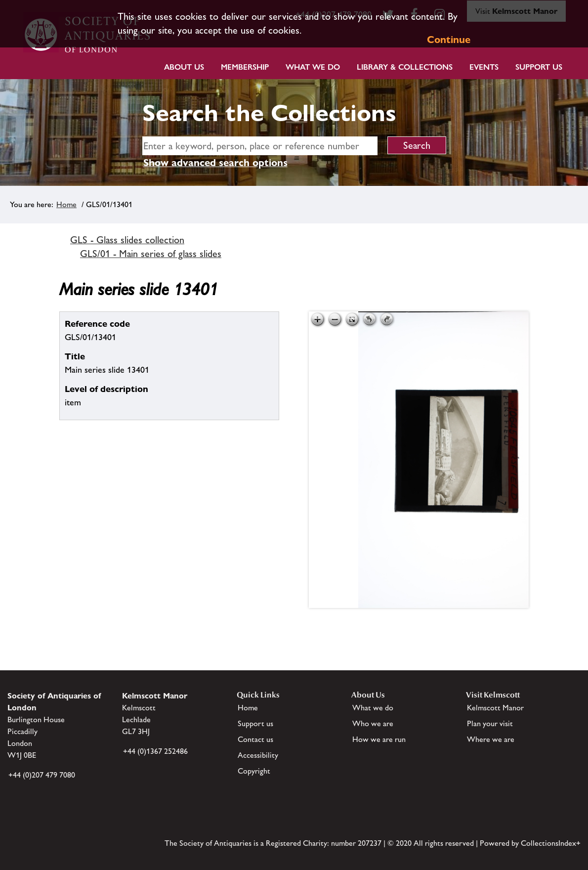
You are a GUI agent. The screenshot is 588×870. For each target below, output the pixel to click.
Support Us (539, 67)
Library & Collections (405, 67)
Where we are (491, 739)
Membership (245, 67)
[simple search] (260, 146)
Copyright (254, 771)
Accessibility (258, 755)
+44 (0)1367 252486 (155, 751)
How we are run (379, 739)
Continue (449, 40)
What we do (313, 67)
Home (66, 204)
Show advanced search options (215, 163)
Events (484, 67)
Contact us (255, 739)
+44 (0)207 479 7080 (42, 775)
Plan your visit (490, 723)
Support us (255, 723)
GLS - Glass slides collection (127, 240)
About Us (184, 67)
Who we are (373, 723)
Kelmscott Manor (495, 708)
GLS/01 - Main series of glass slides (151, 254)
